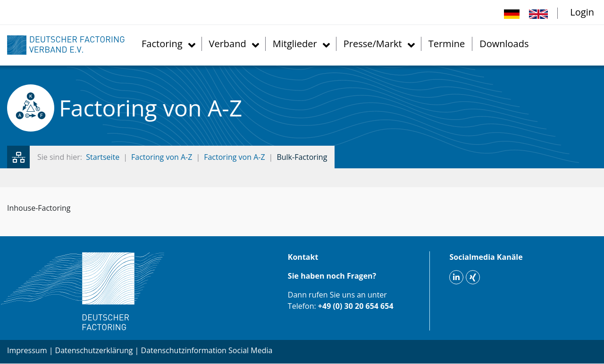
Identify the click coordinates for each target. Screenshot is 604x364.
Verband (228, 44)
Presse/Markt (373, 44)
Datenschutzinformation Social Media (207, 350)
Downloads (504, 44)
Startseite (103, 157)
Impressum (27, 350)
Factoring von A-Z (162, 157)
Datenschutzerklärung (94, 350)
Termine (447, 44)
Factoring (162, 44)
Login (582, 12)
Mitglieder (295, 44)
